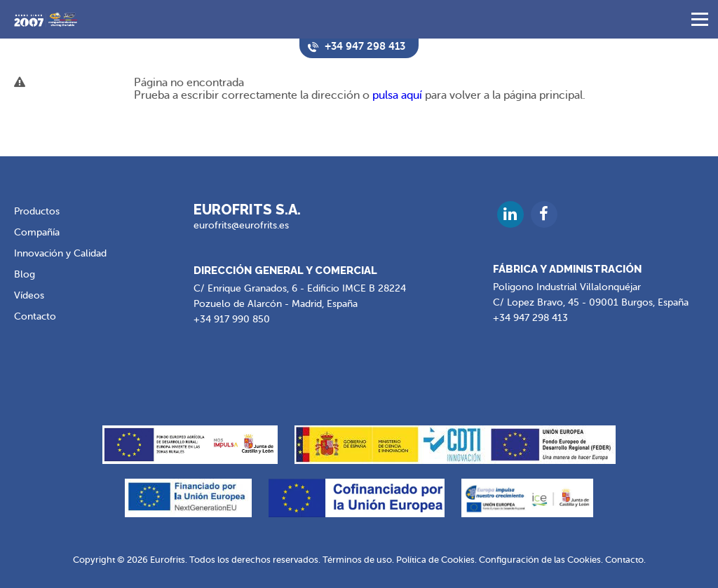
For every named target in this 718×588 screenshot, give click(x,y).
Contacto (35, 316)
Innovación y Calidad (60, 253)
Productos (37, 211)
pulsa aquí (397, 95)
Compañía (37, 232)
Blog (25, 274)
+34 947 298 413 (530, 318)
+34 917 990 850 (232, 319)
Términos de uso (357, 559)
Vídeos (29, 295)
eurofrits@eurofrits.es (241, 225)
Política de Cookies (435, 559)
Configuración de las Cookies (540, 559)
